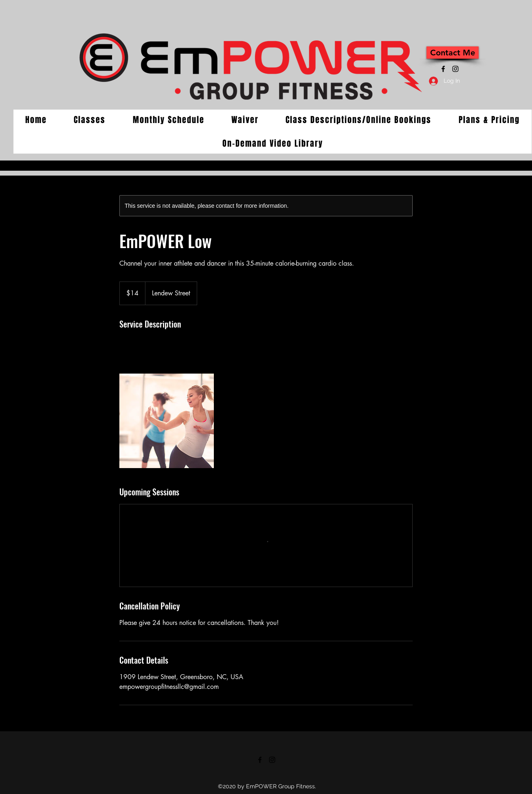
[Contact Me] (453, 53)
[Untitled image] (167, 421)
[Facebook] (443, 69)
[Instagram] (455, 69)
